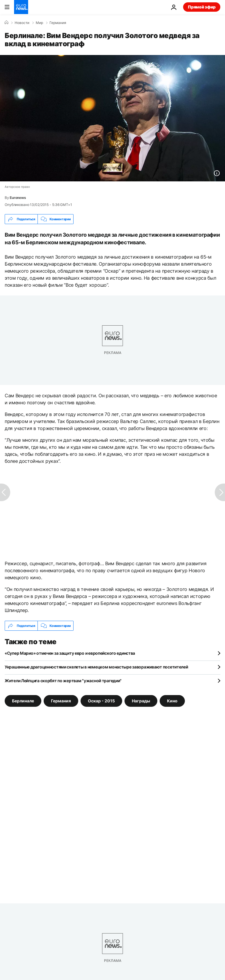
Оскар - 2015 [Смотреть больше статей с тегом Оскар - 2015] (101, 701)
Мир (39, 23)
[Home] (6, 23)
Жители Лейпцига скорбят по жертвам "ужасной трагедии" (63, 681)
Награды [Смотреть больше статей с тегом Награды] (141, 701)
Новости (22, 23)
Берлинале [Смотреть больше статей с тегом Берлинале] (23, 701)
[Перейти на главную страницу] (21, 7)
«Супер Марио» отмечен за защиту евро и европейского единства (70, 653)
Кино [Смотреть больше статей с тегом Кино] (172, 701)
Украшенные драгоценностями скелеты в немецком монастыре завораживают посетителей (96, 667)
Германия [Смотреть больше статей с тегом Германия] (61, 701)
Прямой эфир (202, 7)
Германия (58, 23)
